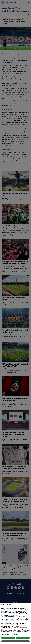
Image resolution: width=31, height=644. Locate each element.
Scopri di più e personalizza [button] (15, 641)
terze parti (23, 617)
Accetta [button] (23, 638)
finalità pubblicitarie (5, 623)
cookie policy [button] (14, 615)
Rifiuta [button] (8, 638)
